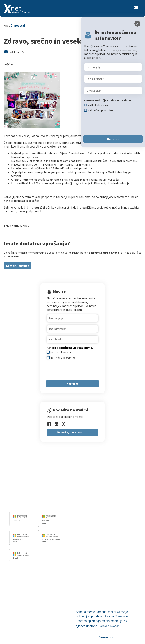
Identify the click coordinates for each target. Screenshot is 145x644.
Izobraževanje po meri (29, 584)
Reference (89, 589)
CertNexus (22, 608)
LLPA (86, 603)
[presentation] (76, 370)
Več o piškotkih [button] (110, 626)
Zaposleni (89, 584)
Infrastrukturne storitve (97, 496)
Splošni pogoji (24, 598)
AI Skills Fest (23, 612)
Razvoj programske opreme (99, 486)
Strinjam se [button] (106, 637)
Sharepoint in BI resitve (96, 500)
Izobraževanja (26, 569)
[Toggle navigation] (136, 8)
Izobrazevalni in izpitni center (100, 491)
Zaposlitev (90, 579)
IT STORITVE (88, 480)
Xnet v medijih (92, 598)
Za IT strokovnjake (27, 579)
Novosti (19, 25)
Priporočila (22, 594)
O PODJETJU (90, 569)
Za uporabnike (24, 575)
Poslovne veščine (26, 589)
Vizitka (87, 575)
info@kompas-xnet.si (30, 505)
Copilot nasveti (25, 617)
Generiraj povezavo (70, 432)
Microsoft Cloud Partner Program (36, 603)
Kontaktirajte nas (17, 266)
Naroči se (73, 384)
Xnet (7, 25)
